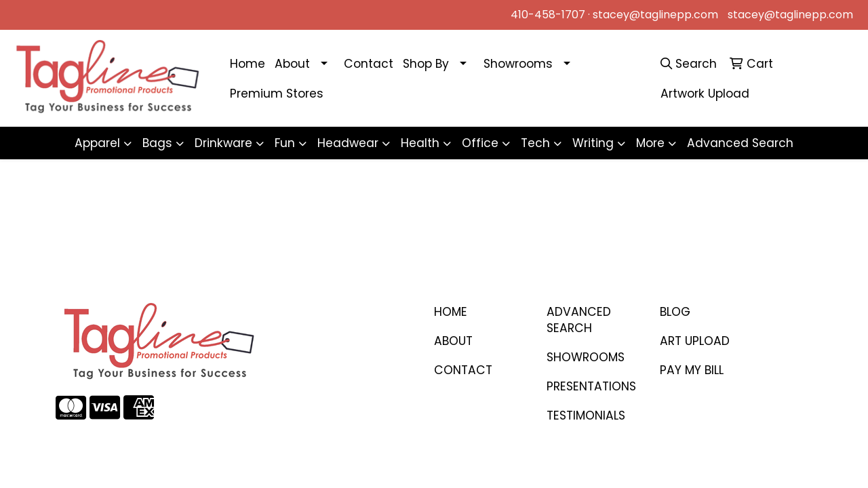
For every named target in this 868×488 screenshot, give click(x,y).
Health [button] (420, 143)
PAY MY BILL (692, 370)
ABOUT (453, 341)
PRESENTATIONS (591, 386)
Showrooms (518, 64)
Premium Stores (277, 94)
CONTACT (463, 370)
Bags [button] (157, 143)
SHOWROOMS (586, 357)
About (292, 64)
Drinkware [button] (223, 143)
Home (248, 64)
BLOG (675, 312)
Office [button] (480, 143)
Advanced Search (740, 143)
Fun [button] (285, 143)
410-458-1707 (548, 15)
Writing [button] (593, 143)
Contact (369, 64)
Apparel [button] (97, 143)
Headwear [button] (348, 143)
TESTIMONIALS (586, 415)
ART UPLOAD (695, 341)
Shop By (426, 64)
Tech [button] (535, 143)
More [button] (650, 143)
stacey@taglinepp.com (655, 15)
